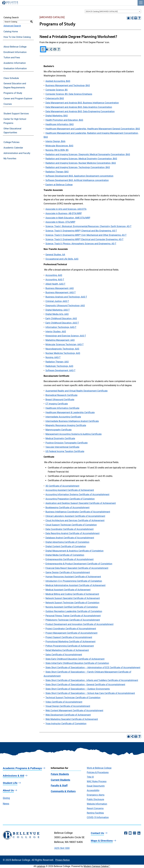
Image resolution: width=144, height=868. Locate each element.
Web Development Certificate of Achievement (68, 715)
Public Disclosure (95, 799)
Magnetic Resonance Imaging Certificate (66, 425)
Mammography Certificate (58, 430)
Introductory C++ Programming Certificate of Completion (74, 581)
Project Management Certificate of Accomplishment (71, 633)
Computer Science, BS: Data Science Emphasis (69, 94)
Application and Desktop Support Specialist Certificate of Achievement (81, 503)
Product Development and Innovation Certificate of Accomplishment (79, 624)
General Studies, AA (55, 255)
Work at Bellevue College (99, 768)
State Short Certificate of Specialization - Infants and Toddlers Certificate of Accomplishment (92, 680)
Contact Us (97, 833)
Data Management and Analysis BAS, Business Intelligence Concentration (82, 103)
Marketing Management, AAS (60, 340)
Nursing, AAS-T (53, 357)
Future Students (60, 774)
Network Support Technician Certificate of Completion (72, 603)
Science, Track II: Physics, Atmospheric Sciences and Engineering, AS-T (81, 244)
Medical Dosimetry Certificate (60, 438)
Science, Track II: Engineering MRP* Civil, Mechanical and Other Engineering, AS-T (86, 235)
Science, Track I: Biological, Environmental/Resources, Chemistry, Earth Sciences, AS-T (88, 226)
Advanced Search (12, 26)
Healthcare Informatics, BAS (59, 124)
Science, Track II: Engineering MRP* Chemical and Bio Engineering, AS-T (81, 231)
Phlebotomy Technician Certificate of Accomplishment (73, 620)
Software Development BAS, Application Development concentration (79, 176)
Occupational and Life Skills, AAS (62, 259)
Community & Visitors (63, 791)
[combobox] (113, 11)
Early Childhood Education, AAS (61, 318)
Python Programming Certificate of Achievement (70, 646)
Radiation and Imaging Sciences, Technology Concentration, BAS (78, 167)
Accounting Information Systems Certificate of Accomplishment (77, 494)
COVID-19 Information (98, 817)
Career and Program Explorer (18, 99)
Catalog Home (11, 32)
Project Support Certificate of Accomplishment (69, 637)
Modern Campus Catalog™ (97, 866)
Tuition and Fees (12, 58)
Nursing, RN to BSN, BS (57, 150)
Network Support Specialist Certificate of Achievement (73, 598)
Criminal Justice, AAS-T (57, 301)
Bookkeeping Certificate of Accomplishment (67, 508)
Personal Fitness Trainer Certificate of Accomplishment (73, 616)
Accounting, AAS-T (55, 280)
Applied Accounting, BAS (58, 81)
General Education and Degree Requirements (15, 86)
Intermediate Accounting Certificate (63, 417)
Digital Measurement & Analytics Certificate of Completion (74, 551)
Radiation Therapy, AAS (57, 362)
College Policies (11, 142)
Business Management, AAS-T (60, 292)
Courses (8, 104)
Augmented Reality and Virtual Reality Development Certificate (76, 391)
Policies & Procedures (98, 772)
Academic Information (15, 63)
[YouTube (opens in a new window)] (130, 833)
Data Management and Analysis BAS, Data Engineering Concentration (80, 111)
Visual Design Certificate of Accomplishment (68, 706)
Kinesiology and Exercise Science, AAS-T (66, 336)
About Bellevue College (15, 47)
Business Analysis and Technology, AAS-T (66, 297)
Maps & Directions (102, 841)
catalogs (41, 866)
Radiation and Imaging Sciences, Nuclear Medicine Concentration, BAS (81, 163)
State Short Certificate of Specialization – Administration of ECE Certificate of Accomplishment (93, 668)
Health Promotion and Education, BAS (64, 120)
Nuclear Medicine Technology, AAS (63, 353)
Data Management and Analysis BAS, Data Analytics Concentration (79, 107)
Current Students (60, 780)
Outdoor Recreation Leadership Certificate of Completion (74, 611)
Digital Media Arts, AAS (57, 314)
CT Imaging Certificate (57, 404)
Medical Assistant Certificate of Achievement (68, 590)
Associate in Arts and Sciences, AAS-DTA (66, 209)
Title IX (90, 777)
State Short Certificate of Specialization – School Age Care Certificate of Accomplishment (90, 693)
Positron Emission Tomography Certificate (66, 443)
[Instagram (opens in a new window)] (135, 833)
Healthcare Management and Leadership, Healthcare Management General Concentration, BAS (93, 129)
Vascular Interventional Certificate (62, 447)
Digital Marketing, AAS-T (58, 310)
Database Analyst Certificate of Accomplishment (70, 538)
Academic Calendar (13, 148)
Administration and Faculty (17, 153)
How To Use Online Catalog (17, 37)
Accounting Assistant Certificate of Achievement (70, 490)
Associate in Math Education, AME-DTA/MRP (68, 218)
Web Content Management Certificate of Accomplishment (74, 710)
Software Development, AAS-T (60, 370)
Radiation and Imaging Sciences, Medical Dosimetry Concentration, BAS (81, 159)
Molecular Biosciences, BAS (59, 146)
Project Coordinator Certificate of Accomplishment (71, 629)
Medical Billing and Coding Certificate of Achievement (72, 594)
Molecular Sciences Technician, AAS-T (64, 344)
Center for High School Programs (15, 121)
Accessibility (93, 790)
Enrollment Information (15, 52)
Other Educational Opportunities (12, 131)
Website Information (97, 804)
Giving (6, 798)
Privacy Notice (62, 860)
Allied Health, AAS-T (55, 284)
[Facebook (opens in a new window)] (126, 833)
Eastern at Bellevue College (59, 185)
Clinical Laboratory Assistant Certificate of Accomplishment (75, 516)
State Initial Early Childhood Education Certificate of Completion (77, 663)
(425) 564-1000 (62, 848)
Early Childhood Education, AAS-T (62, 323)
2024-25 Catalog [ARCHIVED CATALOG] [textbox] (102, 11)
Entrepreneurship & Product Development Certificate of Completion (79, 564)
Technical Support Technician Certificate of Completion (73, 698)
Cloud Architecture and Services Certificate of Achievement (75, 520)
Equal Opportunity (96, 786)
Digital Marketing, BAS (57, 116)
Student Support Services (16, 114)
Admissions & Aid (13, 776)
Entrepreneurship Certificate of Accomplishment (69, 559)
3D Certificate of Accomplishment (62, 486)
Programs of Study (13, 93)
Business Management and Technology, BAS (68, 85)
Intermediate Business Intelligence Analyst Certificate (72, 421)
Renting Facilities (95, 813)
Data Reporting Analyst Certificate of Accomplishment (72, 533)
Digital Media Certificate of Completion (65, 555)
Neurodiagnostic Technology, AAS (62, 349)
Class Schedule (11, 78)
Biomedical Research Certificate (61, 395)
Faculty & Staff (59, 785)
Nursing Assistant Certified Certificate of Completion (72, 607)
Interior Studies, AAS (56, 332)
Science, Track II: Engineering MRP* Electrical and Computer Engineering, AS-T (84, 239)
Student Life (10, 783)
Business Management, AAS (60, 288)
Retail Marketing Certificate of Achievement (67, 650)
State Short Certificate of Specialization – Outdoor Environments (78, 689)
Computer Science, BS (56, 90)
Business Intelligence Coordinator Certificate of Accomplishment (78, 512)
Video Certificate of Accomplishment (64, 702)
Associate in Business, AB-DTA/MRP (64, 213)
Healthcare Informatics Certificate (62, 408)
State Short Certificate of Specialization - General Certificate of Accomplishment (85, 684)
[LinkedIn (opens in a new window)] (139, 833)
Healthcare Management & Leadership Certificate (70, 412)
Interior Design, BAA (55, 141)
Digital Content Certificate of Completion (66, 546)
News (6, 804)
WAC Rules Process (97, 781)
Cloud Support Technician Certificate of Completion (71, 525)
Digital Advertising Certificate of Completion (67, 542)
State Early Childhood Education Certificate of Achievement (75, 659)
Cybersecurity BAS (55, 98)
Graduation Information (15, 68)
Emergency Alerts (96, 795)
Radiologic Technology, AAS (59, 366)
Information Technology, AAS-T (61, 327)
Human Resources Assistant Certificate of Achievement (73, 577)
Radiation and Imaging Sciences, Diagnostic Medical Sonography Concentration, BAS (88, 154)
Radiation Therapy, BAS (57, 172)
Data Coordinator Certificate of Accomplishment (69, 529)
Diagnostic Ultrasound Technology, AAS (65, 306)
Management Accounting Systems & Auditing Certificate (73, 434)
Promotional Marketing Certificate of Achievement (70, 642)
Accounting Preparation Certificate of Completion (70, 499)
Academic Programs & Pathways (22, 768)
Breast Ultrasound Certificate (60, 400)
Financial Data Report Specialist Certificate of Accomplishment (77, 568)
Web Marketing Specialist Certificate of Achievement (72, 719)
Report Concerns (95, 808)
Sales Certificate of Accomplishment (64, 655)
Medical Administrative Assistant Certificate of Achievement (75, 585)
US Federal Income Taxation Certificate (65, 451)
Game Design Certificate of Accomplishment (68, 572)
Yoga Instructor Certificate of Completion (66, 724)
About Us (8, 790)
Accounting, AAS (54, 275)
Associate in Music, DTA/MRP (60, 222)
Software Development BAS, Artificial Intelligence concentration (77, 180)
